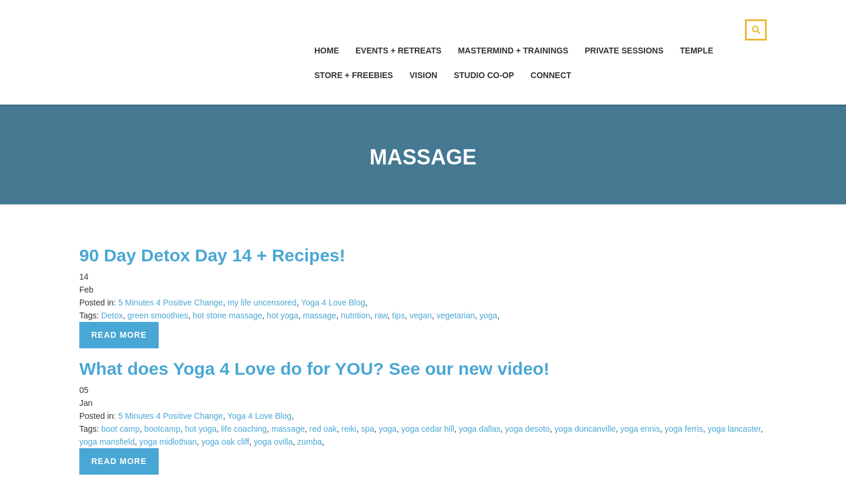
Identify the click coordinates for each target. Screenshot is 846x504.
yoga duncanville (585, 429)
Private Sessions (624, 51)
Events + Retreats (398, 51)
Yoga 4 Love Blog (333, 303)
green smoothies (158, 315)
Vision (423, 75)
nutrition (355, 315)
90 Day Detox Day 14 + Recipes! (212, 255)
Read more (119, 335)
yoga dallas (480, 429)
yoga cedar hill (428, 429)
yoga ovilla (273, 442)
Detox (112, 315)
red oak (323, 429)
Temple (696, 51)
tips (398, 315)
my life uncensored (262, 303)
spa (367, 429)
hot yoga (283, 315)
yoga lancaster (734, 429)
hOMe (327, 51)
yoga (488, 315)
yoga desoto (528, 429)
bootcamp (162, 429)
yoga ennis (640, 429)
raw (381, 315)
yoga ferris (684, 429)
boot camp (120, 429)
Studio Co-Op (484, 75)
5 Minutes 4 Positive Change (170, 303)
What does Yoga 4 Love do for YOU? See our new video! (314, 369)
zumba (310, 442)
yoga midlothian (168, 442)
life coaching (244, 429)
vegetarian (456, 315)
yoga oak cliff (225, 442)
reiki (349, 429)
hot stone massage (227, 315)
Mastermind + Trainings (513, 51)
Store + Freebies (354, 75)
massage (320, 315)
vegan (421, 315)
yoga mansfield (107, 442)
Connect (551, 75)
